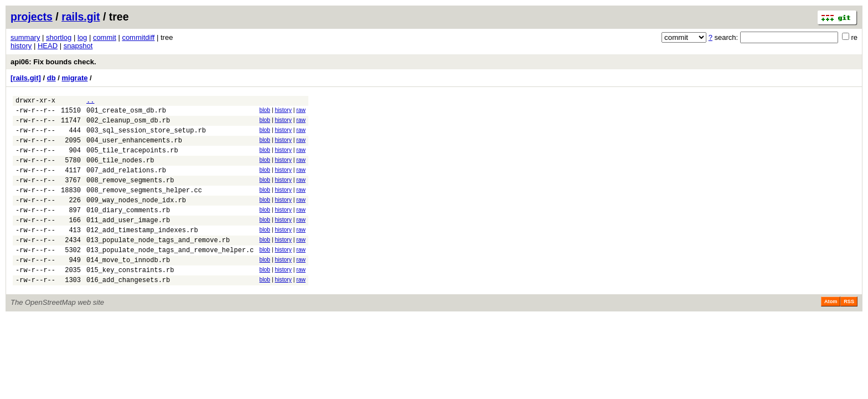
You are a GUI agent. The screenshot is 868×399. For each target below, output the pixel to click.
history (21, 46)
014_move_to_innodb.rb (128, 288)
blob (265, 112)
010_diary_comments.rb (128, 230)
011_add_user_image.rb (128, 241)
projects (32, 17)
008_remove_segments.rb (130, 195)
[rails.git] (26, 78)
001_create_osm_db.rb (126, 113)
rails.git (81, 17)
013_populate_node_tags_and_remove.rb (158, 265)
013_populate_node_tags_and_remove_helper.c (170, 276)
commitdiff (138, 37)
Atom (831, 333)
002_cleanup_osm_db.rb (128, 125)
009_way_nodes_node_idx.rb (136, 218)
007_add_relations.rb (126, 183)
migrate (74, 78)
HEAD (48, 46)
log (82, 37)
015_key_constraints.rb (130, 300)
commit (105, 37)
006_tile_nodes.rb (120, 172)
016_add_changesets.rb (128, 311)
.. (90, 102)
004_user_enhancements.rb (134, 148)
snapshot (78, 46)
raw (301, 112)
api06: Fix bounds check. (53, 62)
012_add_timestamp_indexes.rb (142, 253)
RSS (849, 333)
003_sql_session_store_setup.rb (146, 137)
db (51, 78)
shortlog (59, 37)
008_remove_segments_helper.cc (144, 206)
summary (25, 37)
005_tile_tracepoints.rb (132, 160)
